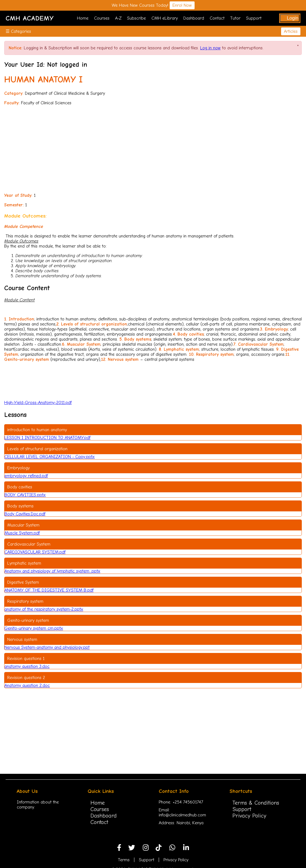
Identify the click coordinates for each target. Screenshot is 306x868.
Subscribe (136, 18)
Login (293, 18)
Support (254, 18)
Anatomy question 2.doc (27, 685)
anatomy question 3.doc (27, 666)
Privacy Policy (249, 816)
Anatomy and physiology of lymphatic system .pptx (52, 571)
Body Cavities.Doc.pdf (25, 514)
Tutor (235, 18)
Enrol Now (182, 5)
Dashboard (194, 18)
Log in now (210, 48)
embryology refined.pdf (26, 476)
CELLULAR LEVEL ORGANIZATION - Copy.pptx (50, 457)
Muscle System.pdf (22, 533)
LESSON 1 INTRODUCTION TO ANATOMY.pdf (47, 438)
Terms (124, 860)
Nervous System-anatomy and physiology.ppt (47, 647)
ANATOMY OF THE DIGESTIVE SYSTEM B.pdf (49, 590)
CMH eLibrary (165, 18)
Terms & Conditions (256, 803)
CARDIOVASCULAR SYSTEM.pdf (35, 552)
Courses (102, 18)
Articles (291, 31)
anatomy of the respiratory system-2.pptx (44, 609)
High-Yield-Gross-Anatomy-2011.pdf (38, 403)
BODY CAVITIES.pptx (25, 495)
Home (83, 18)
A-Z (118, 18)
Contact (217, 18)
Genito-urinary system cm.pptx (34, 628)
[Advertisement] (153, 149)
